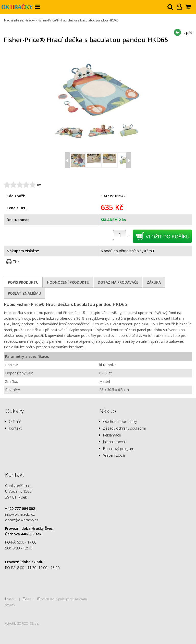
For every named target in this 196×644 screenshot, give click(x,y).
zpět (188, 32)
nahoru (11, 599)
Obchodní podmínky (120, 422)
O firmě (15, 422)
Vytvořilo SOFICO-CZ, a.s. (22, 623)
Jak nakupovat (115, 442)
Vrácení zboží (114, 455)
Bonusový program (119, 449)
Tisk (16, 262)
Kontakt (15, 428)
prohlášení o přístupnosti (58, 599)
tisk (29, 599)
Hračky (30, 20)
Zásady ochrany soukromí (124, 428)
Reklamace (112, 435)
